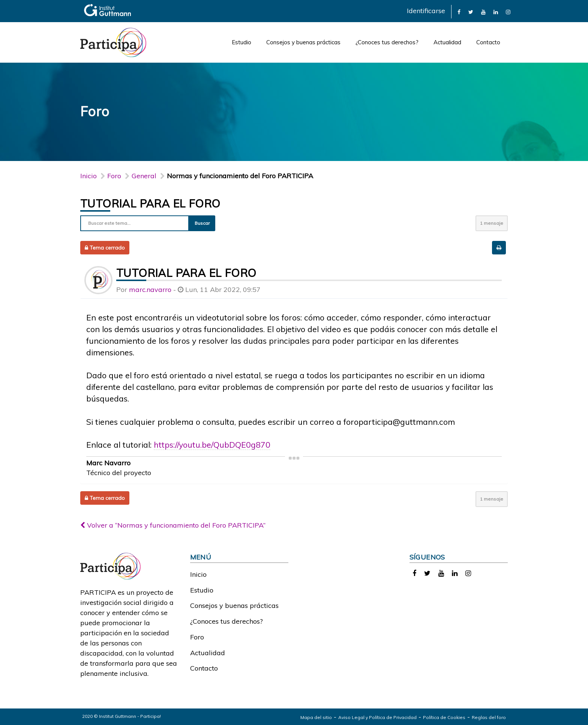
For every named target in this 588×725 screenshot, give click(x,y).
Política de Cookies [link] (444, 717)
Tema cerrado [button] (105, 248)
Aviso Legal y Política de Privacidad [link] (377, 717)
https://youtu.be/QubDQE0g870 (212, 444)
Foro (197, 637)
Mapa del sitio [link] (316, 717)
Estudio (241, 42)
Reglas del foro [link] (489, 717)
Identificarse (426, 11)
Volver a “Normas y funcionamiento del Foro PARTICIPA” (173, 525)
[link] (459, 11)
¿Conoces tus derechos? (387, 42)
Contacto (488, 42)
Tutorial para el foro (150, 203)
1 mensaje (492, 223)
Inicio (88, 176)
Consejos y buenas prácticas (303, 42)
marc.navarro (150, 290)
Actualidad (447, 42)
